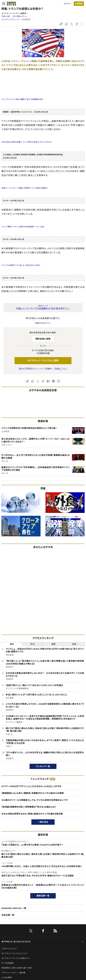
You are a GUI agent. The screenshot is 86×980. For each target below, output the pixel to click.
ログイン (67, 4)
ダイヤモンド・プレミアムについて (15, 953)
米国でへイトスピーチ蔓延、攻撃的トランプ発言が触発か (25, 188)
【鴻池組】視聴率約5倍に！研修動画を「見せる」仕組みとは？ (29, 807)
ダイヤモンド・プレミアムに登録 (43, 361)
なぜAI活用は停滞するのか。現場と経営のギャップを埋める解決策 (32, 814)
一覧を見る (43, 822)
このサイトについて (9, 949)
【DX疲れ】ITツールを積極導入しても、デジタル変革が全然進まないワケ (35, 800)
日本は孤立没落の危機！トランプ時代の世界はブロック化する (27, 142)
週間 (53, 644)
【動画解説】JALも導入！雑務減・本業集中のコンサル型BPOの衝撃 (33, 793)
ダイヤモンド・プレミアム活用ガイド (15, 958)
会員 (74, 644)
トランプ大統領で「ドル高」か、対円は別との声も (21, 265)
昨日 (33, 644)
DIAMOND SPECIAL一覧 (14, 908)
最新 (12, 644)
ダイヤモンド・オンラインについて (16, 942)
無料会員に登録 (43, 339)
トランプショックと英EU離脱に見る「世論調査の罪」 (22, 99)
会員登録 (79, 4)
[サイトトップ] (11, 4)
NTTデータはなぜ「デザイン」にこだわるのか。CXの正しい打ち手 (31, 786)
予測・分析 (6, 16)
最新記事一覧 (43, 896)
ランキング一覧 (43, 766)
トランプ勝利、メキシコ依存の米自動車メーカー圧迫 (23, 227)
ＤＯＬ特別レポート (20, 16)
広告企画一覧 (8, 915)
